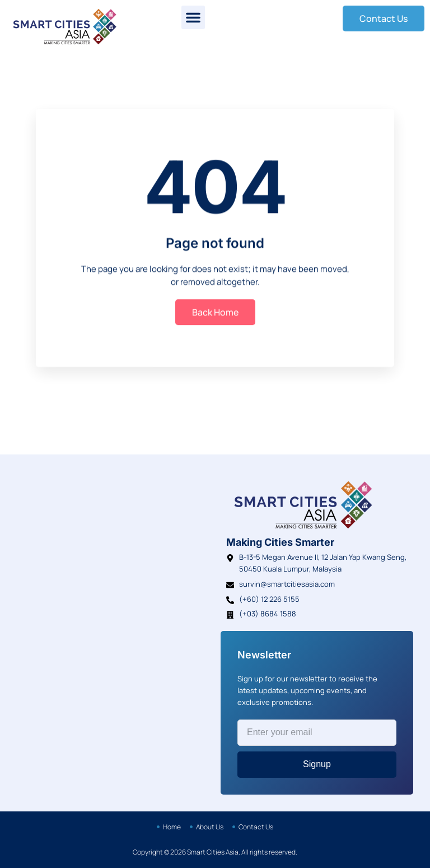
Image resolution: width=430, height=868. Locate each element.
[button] (193, 17)
